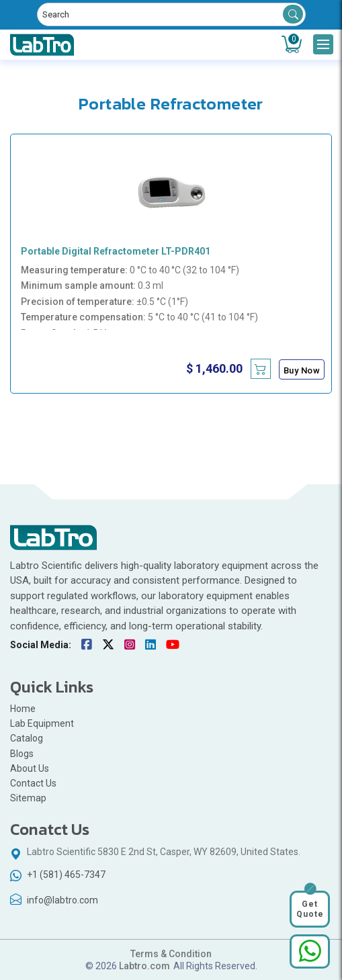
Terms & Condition (171, 954)
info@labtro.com (62, 900)
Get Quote (310, 909)
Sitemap (28, 798)
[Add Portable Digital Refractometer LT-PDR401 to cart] (261, 369)
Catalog (27, 738)
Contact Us (33, 783)
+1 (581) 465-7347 (66, 875)
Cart (294, 40)
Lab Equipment (42, 723)
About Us (30, 768)
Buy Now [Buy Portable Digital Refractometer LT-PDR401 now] (302, 370)
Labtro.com (144, 966)
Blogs (22, 754)
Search (293, 14)
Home (23, 709)
